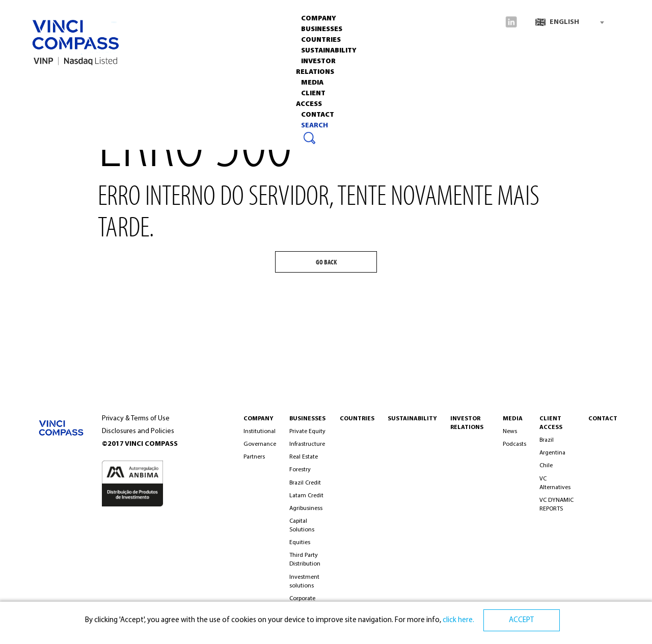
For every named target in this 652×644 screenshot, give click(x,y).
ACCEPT (521, 620)
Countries (156, 81)
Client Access (551, 423)
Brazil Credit (305, 483)
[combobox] (569, 22)
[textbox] (569, 22)
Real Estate (304, 457)
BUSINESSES (307, 419)
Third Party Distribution (305, 560)
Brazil (547, 440)
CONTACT (603, 419)
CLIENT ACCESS (400, 81)
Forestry (300, 470)
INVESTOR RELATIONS (292, 81)
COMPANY (259, 419)
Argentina (552, 453)
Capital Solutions (302, 526)
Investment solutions (304, 582)
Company (54, 81)
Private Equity (307, 432)
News (510, 432)
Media (351, 81)
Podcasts (514, 444)
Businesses (104, 81)
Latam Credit (306, 496)
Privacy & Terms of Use (136, 419)
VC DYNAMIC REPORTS (556, 505)
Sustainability (215, 81)
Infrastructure (307, 444)
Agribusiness (306, 508)
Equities (300, 543)
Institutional (260, 432)
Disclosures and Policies (138, 431)
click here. (458, 620)
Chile (546, 466)
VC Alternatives (555, 483)
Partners (254, 457)
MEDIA (513, 419)
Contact (455, 81)
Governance (260, 444)
